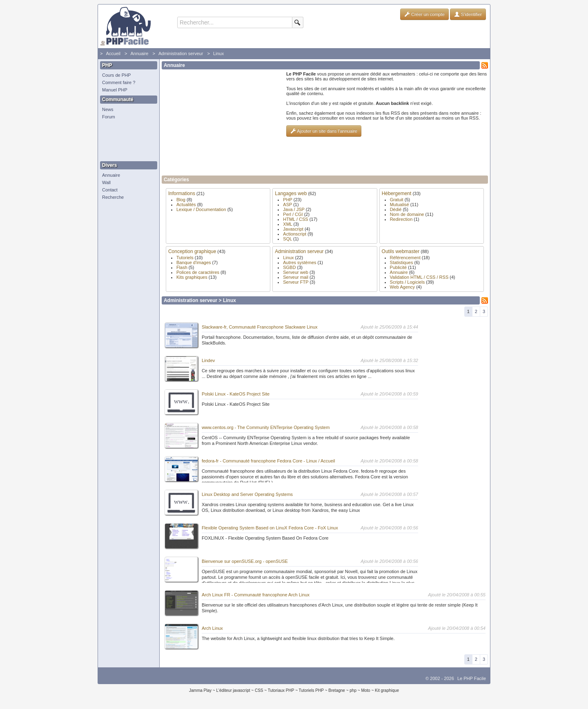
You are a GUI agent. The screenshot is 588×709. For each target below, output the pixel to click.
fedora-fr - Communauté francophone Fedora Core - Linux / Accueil (268, 461)
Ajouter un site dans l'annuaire (324, 131)
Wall (106, 182)
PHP (287, 200)
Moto (365, 690)
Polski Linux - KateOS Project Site (236, 394)
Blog (181, 200)
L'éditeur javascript (233, 690)
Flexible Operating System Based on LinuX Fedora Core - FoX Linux (270, 528)
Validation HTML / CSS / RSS (419, 277)
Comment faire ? (119, 82)
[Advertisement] (127, 141)
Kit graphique (387, 690)
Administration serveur (181, 53)
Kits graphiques (192, 277)
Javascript (293, 229)
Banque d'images (194, 262)
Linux (218, 53)
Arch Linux (212, 628)
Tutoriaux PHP (281, 690)
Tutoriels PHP (311, 690)
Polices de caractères (198, 272)
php (353, 690)
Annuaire (139, 53)
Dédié (396, 209)
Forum (109, 117)
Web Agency (403, 287)
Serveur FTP (296, 282)
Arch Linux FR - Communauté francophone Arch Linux (256, 595)
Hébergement (397, 193)
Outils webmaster (401, 251)
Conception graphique (192, 251)
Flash (182, 267)
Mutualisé (400, 204)
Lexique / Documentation (201, 209)
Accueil (113, 53)
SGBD (289, 267)
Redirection (401, 219)
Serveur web (296, 272)
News (108, 109)
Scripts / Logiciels (408, 282)
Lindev (208, 360)
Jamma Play (200, 690)
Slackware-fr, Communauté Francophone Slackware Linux (260, 327)
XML (287, 224)
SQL (287, 239)
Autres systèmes (300, 262)
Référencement (405, 258)
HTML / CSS (295, 219)
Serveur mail (296, 277)
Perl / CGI (293, 214)
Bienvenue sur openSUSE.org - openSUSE (245, 561)
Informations (182, 193)
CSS (259, 690)
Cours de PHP (116, 75)
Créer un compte (424, 14)
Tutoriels (185, 258)
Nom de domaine (407, 214)
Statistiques (402, 262)
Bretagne (337, 690)
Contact (110, 190)
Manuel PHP (115, 90)
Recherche (113, 197)
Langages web (291, 193)
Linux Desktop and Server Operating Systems (247, 494)
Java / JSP (294, 209)
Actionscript (295, 234)
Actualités (186, 204)
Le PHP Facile (472, 678)
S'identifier (468, 14)
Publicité (399, 267)
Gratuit (397, 200)
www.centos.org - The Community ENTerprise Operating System (266, 427)
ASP (287, 204)
